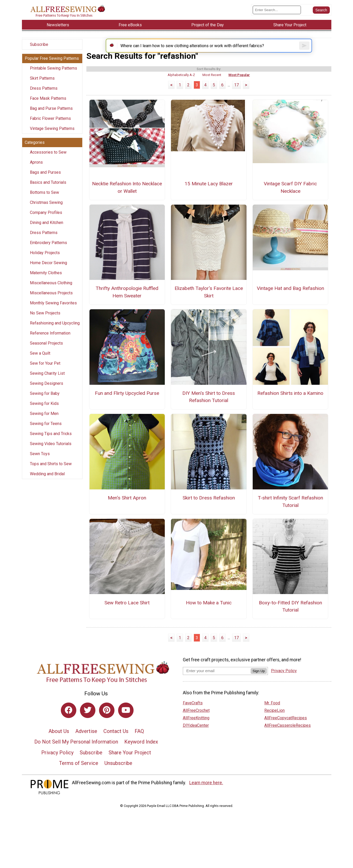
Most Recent (212, 89)
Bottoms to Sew (44, 199)
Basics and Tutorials (48, 189)
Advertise (86, 745)
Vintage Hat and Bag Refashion (290, 302)
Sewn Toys (40, 460)
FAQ (139, 745)
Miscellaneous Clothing (51, 289)
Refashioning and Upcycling (55, 329)
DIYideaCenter (196, 739)
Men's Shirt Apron (127, 512)
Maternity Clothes (46, 279)
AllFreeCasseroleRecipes (288, 739)
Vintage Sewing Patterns (52, 135)
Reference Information (50, 339)
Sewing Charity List (47, 379)
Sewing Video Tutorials (51, 450)
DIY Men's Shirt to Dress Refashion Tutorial (209, 411)
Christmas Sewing (46, 209)
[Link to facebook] (69, 724)
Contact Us (116, 745)
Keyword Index (141, 756)
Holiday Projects (45, 259)
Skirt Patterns (42, 84)
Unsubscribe (118, 777)
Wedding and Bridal (47, 480)
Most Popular (239, 89)
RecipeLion (274, 724)
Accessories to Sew (48, 158)
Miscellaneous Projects (51, 299)
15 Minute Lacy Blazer (209, 197)
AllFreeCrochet (196, 724)
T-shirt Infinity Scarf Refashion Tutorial (290, 515)
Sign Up (259, 685)
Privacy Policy (57, 766)
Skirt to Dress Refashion (209, 512)
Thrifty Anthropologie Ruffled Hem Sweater (127, 306)
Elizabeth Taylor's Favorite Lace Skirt (209, 306)
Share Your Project (130, 766)
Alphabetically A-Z (181, 89)
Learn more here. (206, 796)
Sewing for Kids (44, 410)
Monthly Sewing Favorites (53, 309)
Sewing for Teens (46, 430)
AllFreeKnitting (196, 732)
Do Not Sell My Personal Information (76, 756)
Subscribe (39, 51)
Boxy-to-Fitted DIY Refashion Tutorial (290, 620)
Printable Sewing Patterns (54, 74)
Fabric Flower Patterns (50, 125)
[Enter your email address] (217, 684)
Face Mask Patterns (48, 105)
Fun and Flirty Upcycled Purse (127, 407)
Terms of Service (79, 777)
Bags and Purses (45, 178)
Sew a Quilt (40, 359)
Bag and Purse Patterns (51, 115)
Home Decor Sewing (48, 269)
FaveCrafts (193, 717)
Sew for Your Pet (45, 369)
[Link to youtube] (126, 724)
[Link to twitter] (88, 724)
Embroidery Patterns (48, 249)
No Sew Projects (45, 319)
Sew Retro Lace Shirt (127, 616)
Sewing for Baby (45, 400)
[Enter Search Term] (277, 13)
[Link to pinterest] (107, 724)
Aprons (36, 168)
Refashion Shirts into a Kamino (290, 407)
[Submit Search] (321, 13)
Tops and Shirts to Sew (51, 470)
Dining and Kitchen (47, 229)
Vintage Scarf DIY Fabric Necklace (290, 201)
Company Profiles (46, 219)
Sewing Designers (47, 390)
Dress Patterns (44, 94)
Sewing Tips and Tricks (51, 440)
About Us (59, 745)
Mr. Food (272, 717)
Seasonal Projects (46, 349)
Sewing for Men (44, 420)
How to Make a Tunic (209, 616)
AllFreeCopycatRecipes (286, 732)
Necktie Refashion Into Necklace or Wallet (127, 201)
